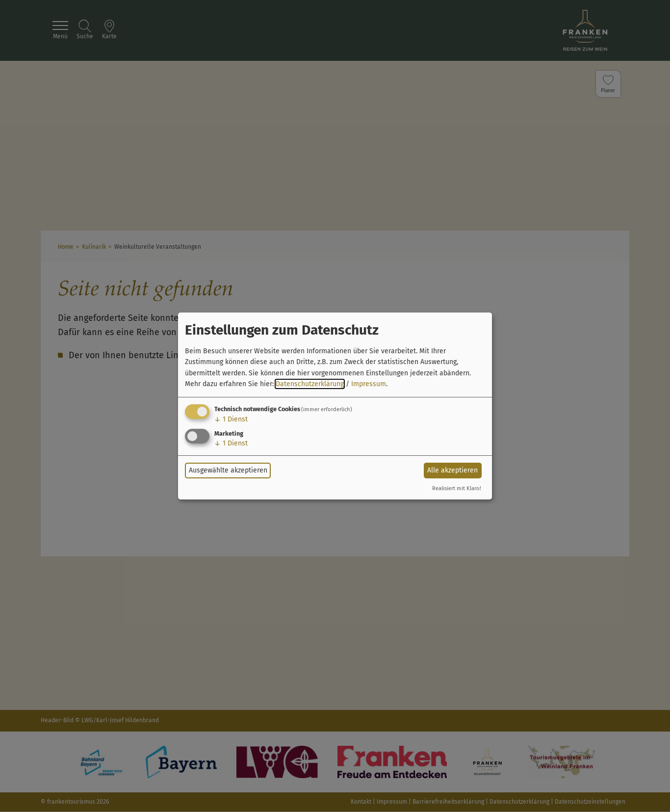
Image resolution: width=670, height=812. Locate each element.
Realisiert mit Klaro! (457, 488)
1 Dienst (231, 419)
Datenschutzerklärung (310, 384)
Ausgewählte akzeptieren (228, 470)
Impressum (369, 384)
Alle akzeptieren (452, 470)
